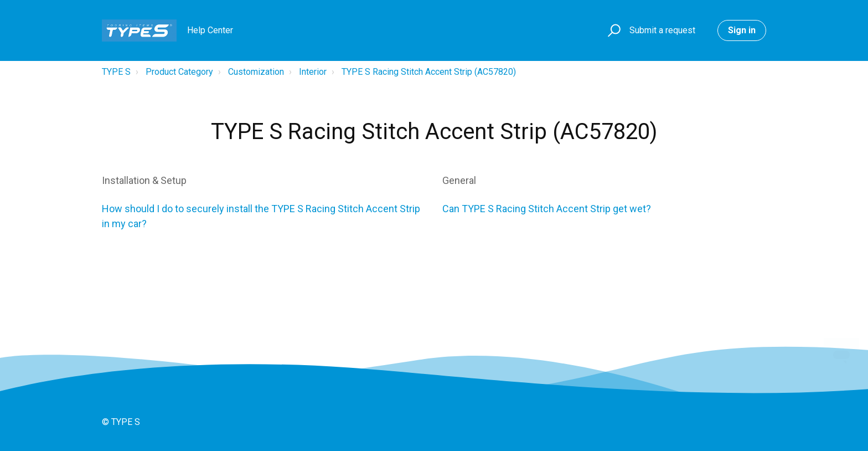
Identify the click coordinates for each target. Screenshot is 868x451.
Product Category (179, 72)
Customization (256, 72)
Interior (313, 72)
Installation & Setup (144, 180)
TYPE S (116, 72)
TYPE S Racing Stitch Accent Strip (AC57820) (429, 72)
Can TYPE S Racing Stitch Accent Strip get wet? (547, 209)
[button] (613, 31)
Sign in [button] (742, 30)
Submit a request (662, 30)
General (459, 180)
